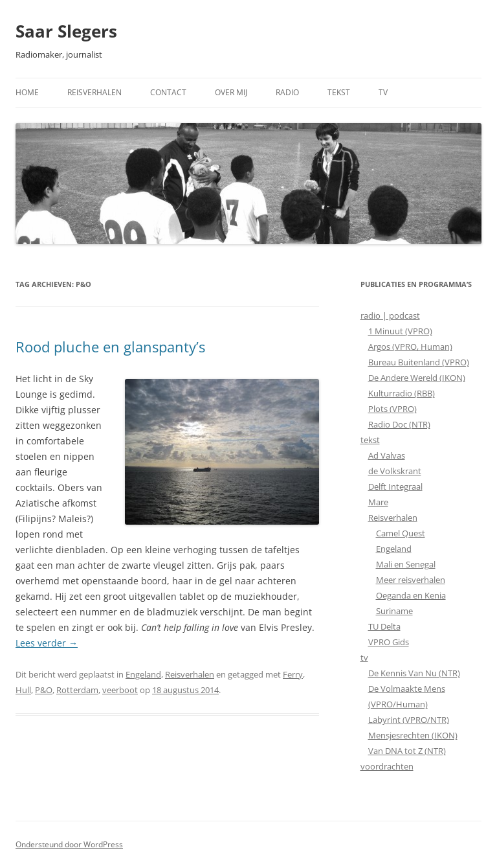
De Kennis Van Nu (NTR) (414, 673)
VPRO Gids (389, 642)
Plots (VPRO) (392, 409)
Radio (287, 92)
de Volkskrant (395, 471)
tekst (370, 440)
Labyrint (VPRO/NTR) (409, 720)
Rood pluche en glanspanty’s (110, 347)
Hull (23, 690)
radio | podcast (390, 315)
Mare (378, 502)
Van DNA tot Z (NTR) (407, 751)
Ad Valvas (387, 455)
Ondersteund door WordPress (69, 844)
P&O (44, 690)
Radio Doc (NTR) (399, 424)
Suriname (394, 611)
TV (383, 92)
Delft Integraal (395, 486)
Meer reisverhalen (411, 580)
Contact (168, 92)
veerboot (120, 690)
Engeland (143, 674)
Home (27, 92)
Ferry (293, 674)
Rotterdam (77, 690)
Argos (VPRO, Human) (410, 347)
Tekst (339, 92)
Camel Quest (401, 533)
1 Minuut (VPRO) (400, 331)
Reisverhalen (94, 92)
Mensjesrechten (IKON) (413, 735)
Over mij (231, 92)
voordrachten (387, 766)
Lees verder (47, 643)
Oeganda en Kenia (411, 595)
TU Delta (384, 626)
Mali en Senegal (406, 564)
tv (364, 657)
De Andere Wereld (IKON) (417, 378)
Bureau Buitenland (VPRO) (419, 362)
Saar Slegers (66, 31)
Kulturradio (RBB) (402, 393)
